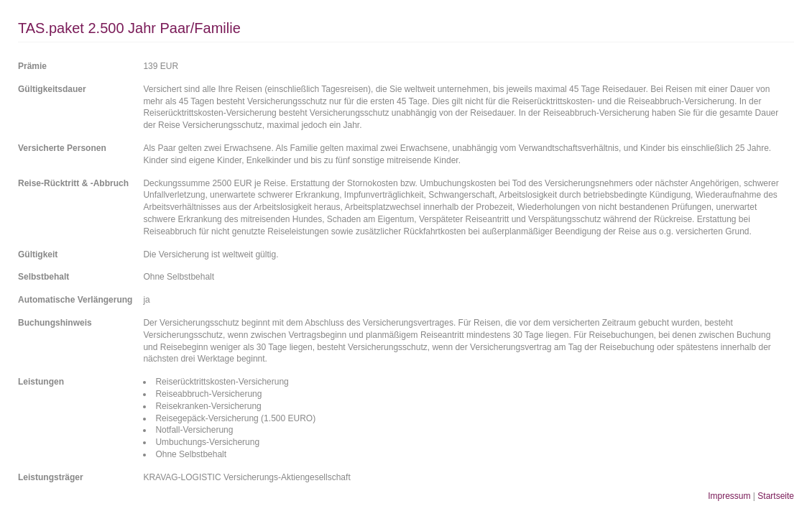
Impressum (729, 496)
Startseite (776, 496)
